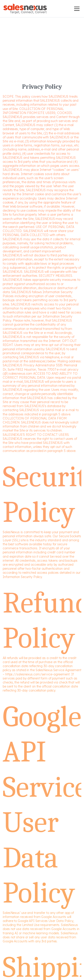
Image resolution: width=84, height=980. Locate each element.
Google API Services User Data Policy (45, 921)
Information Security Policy (22, 577)
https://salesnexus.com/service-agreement (38, 674)
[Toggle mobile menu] (77, 9)
